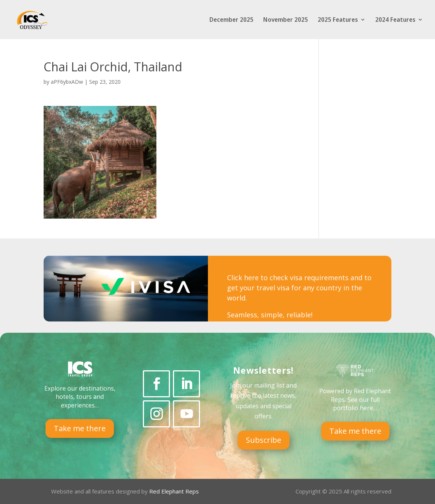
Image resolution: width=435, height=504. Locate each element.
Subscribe (264, 440)
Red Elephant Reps (175, 491)
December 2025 (231, 20)
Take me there (80, 428)
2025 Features (338, 20)
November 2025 (286, 20)
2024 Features (395, 20)
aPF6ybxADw (67, 82)
